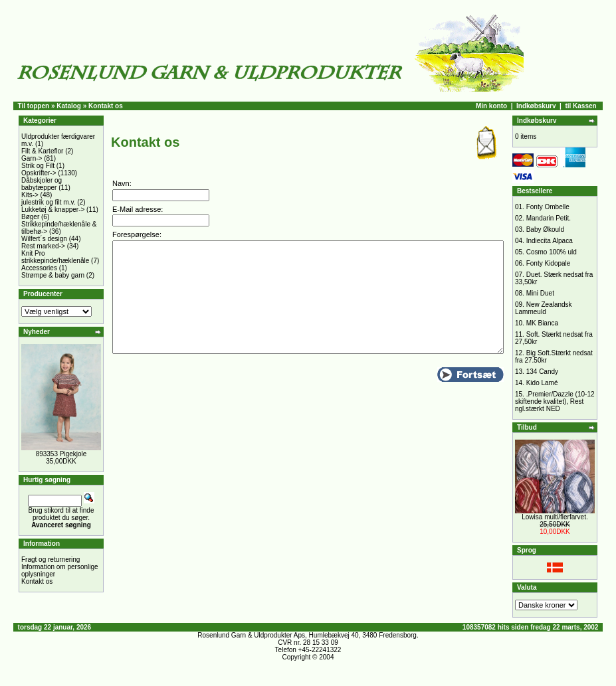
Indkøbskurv (536, 106)
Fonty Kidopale (549, 263)
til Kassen (580, 106)
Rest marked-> (43, 246)
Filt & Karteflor (42, 151)
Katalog (69, 106)
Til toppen (34, 106)
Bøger (30, 217)
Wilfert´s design (44, 239)
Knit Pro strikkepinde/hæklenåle (55, 257)
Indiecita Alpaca (550, 241)
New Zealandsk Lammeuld (544, 308)
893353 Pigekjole (61, 454)
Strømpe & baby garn (53, 275)
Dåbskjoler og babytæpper (42, 184)
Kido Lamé (542, 383)
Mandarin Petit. (549, 218)
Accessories (39, 268)
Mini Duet (540, 293)
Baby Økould (545, 229)
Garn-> (32, 158)
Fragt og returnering (51, 559)
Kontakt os (37, 581)
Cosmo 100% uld (552, 252)
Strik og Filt (38, 166)
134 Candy (542, 372)
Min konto (491, 106)
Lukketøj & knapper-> (53, 210)
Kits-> (30, 195)
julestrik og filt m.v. (49, 202)
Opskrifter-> (39, 173)
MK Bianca (542, 323)
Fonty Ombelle (548, 207)
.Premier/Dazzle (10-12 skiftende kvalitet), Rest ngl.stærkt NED (555, 401)
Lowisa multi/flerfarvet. (555, 517)
